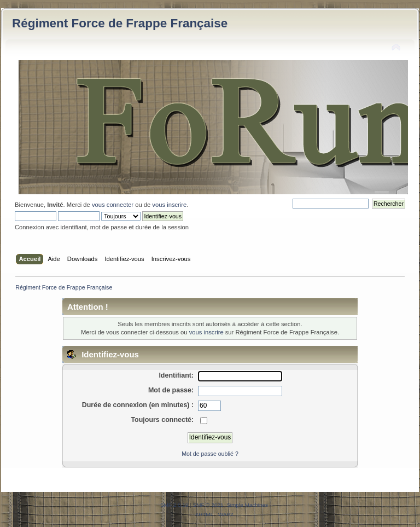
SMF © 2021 (208, 505)
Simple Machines (247, 505)
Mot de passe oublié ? (210, 454)
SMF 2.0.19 (174, 505)
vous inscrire (169, 205)
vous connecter (113, 205)
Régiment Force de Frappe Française (120, 23)
